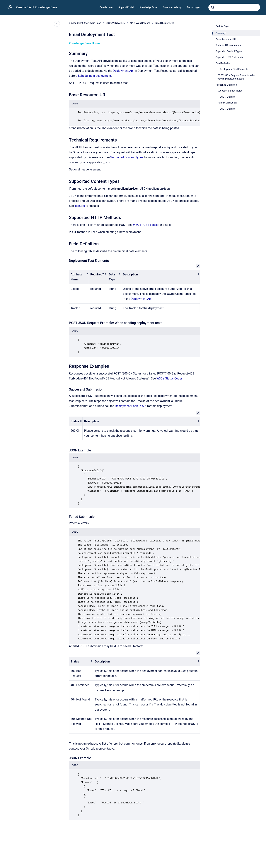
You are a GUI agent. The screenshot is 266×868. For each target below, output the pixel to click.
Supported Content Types (127, 157)
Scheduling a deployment (94, 76)
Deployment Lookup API (131, 406)
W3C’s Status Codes (169, 378)
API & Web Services (140, 23)
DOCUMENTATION (115, 23)
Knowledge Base (148, 7)
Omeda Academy (172, 7)
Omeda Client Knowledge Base (37, 7)
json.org (80, 206)
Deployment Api (123, 71)
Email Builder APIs (164, 23)
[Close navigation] (57, 24)
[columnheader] (79, 277)
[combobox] (234, 7)
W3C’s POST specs (145, 225)
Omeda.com (106, 7)
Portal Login (193, 7)
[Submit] (213, 7)
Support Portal (126, 7)
